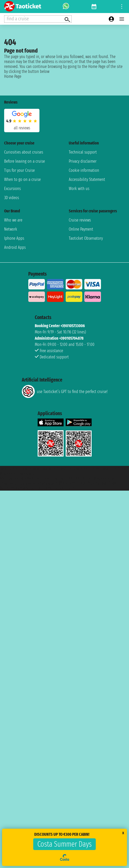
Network (11, 229)
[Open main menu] (122, 19)
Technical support (83, 152)
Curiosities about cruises (24, 152)
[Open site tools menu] (122, 7)
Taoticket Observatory (86, 238)
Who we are (13, 220)
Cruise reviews (80, 220)
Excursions (12, 189)
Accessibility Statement (87, 179)
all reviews (22, 128)
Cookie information (84, 170)
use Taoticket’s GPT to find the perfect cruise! (65, 391)
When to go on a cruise (22, 179)
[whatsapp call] (66, 7)
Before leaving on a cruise (25, 161)
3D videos (12, 198)
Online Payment (81, 229)
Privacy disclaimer (83, 161)
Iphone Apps (14, 238)
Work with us (79, 189)
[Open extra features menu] (38, 19)
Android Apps (15, 247)
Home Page (13, 76)
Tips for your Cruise (19, 170)
